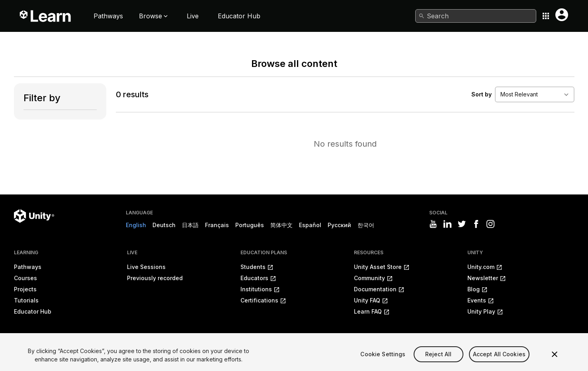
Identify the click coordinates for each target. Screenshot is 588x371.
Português (250, 225)
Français (217, 225)
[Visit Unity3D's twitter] (462, 224)
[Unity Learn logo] (46, 16)
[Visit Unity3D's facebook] (476, 224)
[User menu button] (562, 15)
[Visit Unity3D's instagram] (490, 224)
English (136, 225)
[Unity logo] (34, 216)
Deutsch (164, 225)
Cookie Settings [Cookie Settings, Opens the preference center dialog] (383, 364)
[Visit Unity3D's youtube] (433, 224)
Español (310, 225)
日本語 (190, 225)
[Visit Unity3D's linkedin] (447, 224)
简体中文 (281, 225)
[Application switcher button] (546, 16)
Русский (339, 225)
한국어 (366, 225)
